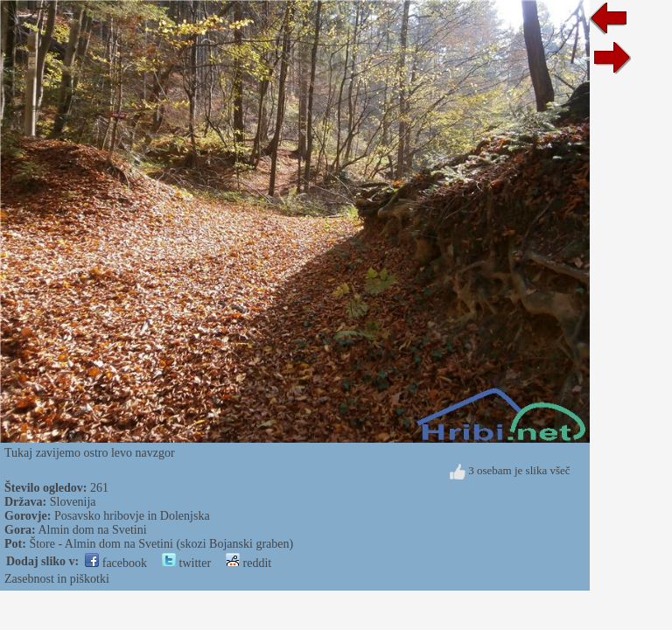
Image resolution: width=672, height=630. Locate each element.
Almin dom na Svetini (93, 530)
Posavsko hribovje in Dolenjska (132, 516)
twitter (186, 563)
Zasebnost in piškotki (57, 579)
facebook (116, 563)
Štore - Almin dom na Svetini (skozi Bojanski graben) (161, 544)
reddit (248, 563)
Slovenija (73, 502)
